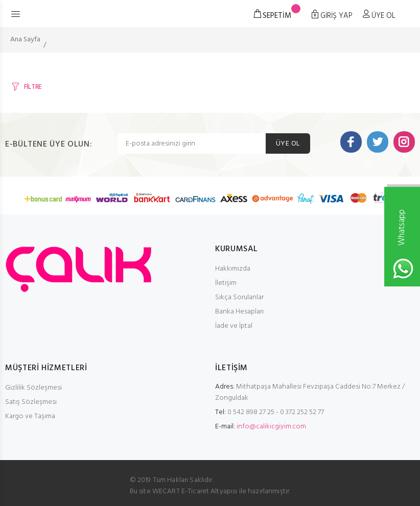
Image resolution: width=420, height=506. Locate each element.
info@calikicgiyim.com (271, 427)
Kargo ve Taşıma (30, 416)
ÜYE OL (288, 144)
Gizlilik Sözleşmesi (33, 388)
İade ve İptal (234, 326)
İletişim (226, 283)
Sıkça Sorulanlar (239, 297)
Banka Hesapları (239, 312)
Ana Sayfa (25, 40)
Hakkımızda (233, 269)
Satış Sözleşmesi (31, 402)
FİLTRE (33, 87)
